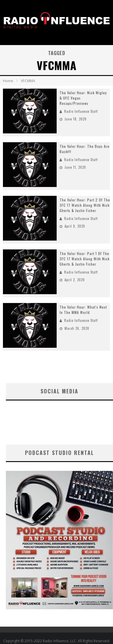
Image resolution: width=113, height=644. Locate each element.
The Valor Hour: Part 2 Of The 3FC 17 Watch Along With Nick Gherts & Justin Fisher (85, 205)
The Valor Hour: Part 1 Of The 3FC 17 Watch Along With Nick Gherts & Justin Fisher (85, 259)
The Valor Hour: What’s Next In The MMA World (83, 310)
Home (8, 81)
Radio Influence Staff (81, 111)
